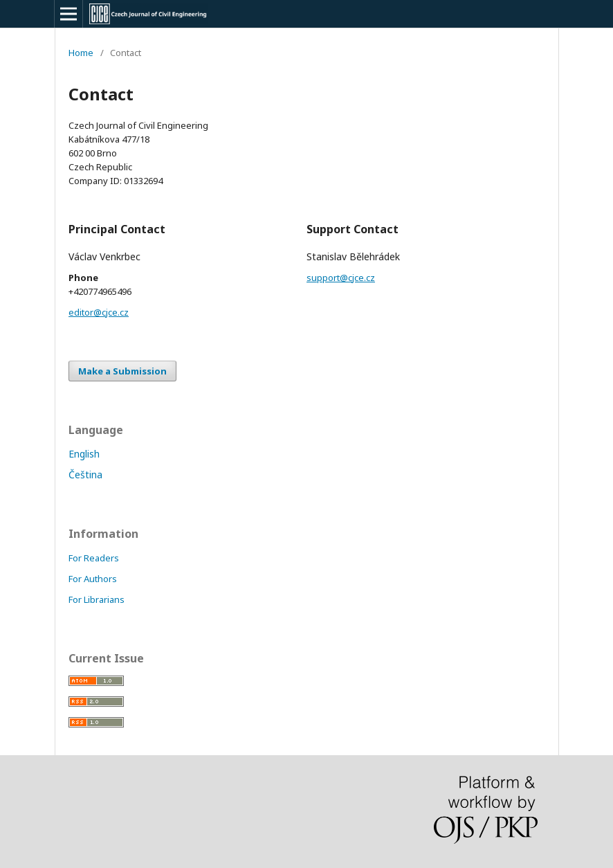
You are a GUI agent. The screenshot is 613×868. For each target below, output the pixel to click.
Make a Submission (122, 371)
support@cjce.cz (341, 278)
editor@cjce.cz (99, 312)
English (84, 454)
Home (81, 53)
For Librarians (97, 599)
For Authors (93, 579)
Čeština (85, 474)
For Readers (94, 558)
